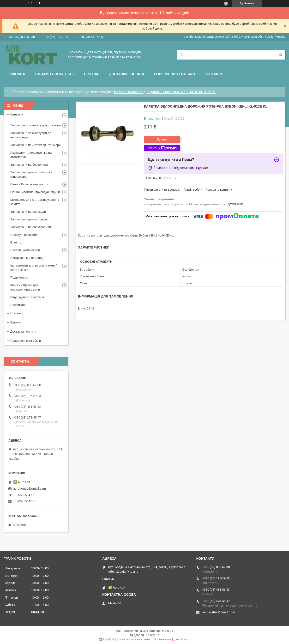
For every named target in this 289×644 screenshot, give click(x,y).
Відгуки (15, 322)
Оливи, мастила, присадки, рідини (35, 192)
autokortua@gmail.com (30, 489)
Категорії (17, 114)
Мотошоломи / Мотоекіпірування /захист (35, 202)
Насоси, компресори (25, 250)
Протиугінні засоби (24, 235)
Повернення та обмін (175, 74)
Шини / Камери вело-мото (29, 184)
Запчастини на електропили (31, 227)
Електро (16, 242)
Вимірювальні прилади (27, 258)
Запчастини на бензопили (29, 165)
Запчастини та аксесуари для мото (36, 125)
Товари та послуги (53, 74)
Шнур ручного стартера (27, 297)
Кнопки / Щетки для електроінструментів (25, 287)
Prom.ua (168, 631)
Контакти (214, 74)
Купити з (162, 148)
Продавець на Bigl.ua (145, 635)
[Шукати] (281, 55)
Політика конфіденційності (172, 639)
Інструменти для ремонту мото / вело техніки (33, 268)
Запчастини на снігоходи (28, 212)
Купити (162, 139)
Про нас (92, 74)
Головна (17, 74)
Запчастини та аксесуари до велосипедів (78, 92)
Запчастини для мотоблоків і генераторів (31, 174)
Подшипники (19, 277)
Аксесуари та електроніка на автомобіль (31, 155)
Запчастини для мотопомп (29, 219)
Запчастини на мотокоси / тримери (36, 145)
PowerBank (18, 305)
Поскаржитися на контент (134, 639)
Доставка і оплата (127, 74)
